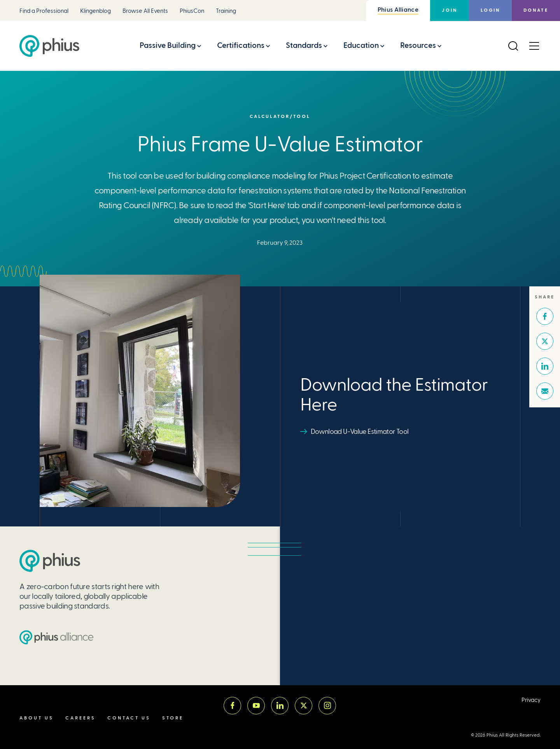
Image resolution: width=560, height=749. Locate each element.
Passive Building (168, 45)
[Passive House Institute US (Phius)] (49, 46)
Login (490, 10)
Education (361, 45)
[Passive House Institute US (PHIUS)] (50, 561)
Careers (80, 718)
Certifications (241, 45)
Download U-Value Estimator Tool (360, 431)
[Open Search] (513, 46)
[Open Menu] (534, 46)
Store (173, 718)
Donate (536, 10)
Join (450, 10)
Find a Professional (44, 11)
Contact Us (129, 718)
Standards (304, 45)
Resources (418, 45)
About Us (37, 718)
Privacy (531, 700)
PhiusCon (192, 11)
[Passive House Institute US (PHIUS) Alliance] (56, 637)
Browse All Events (145, 11)
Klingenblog (95, 11)
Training (226, 11)
